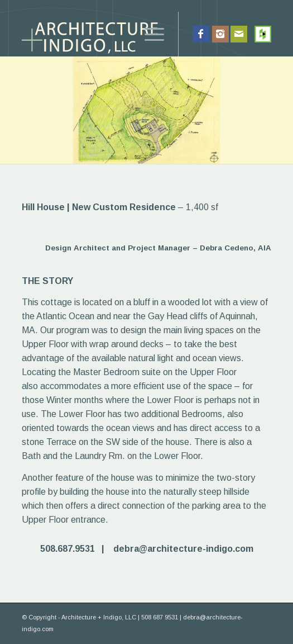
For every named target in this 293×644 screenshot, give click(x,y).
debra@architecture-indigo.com (183, 549)
